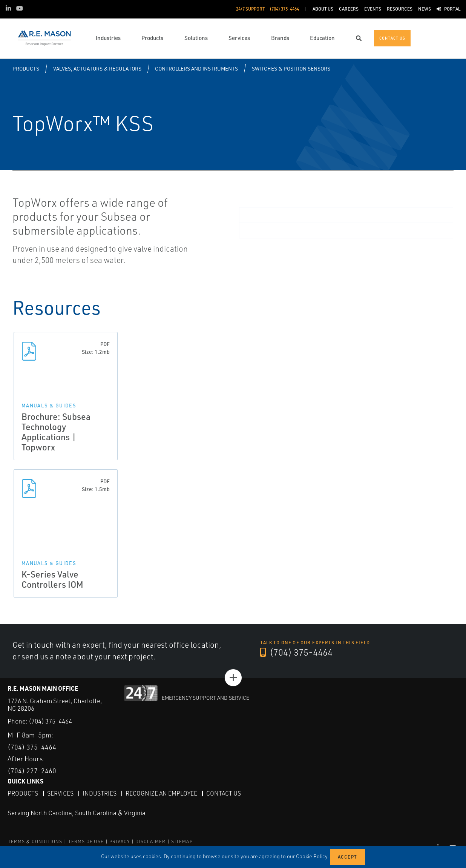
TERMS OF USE (86, 841)
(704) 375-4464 (296, 652)
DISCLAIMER (150, 841)
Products (26, 68)
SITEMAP (182, 841)
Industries (100, 793)
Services (60, 793)
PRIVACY (120, 841)
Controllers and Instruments (196, 68)
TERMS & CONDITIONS (35, 841)
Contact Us (224, 793)
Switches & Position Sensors (291, 68)
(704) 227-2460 (32, 771)
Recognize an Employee (161, 793)
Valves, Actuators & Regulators (97, 68)
